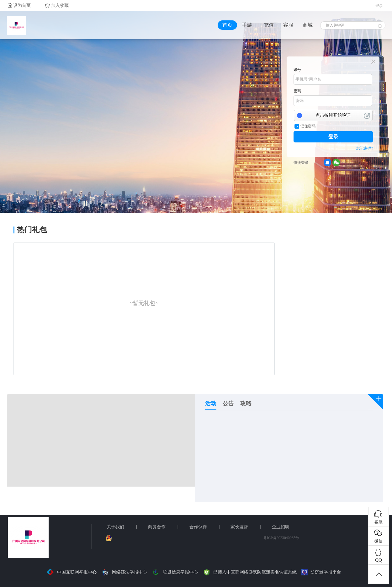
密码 (297, 91)
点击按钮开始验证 (333, 115)
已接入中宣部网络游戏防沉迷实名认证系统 (250, 572)
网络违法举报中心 (124, 572)
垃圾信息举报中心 (175, 572)
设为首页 (19, 5)
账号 (297, 70)
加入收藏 (57, 5)
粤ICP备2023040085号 (281, 538)
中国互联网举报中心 (71, 572)
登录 (333, 137)
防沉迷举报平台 (321, 572)
